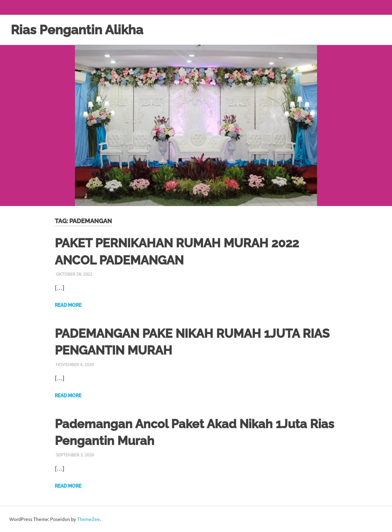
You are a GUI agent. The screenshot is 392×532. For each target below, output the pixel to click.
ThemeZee (88, 519)
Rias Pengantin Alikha (77, 30)
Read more (68, 305)
